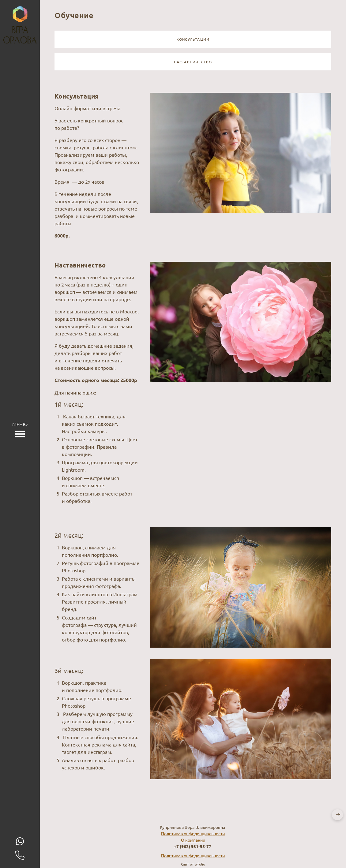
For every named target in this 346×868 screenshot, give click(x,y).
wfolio (200, 864)
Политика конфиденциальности (193, 833)
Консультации (193, 39)
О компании (193, 840)
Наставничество (193, 62)
